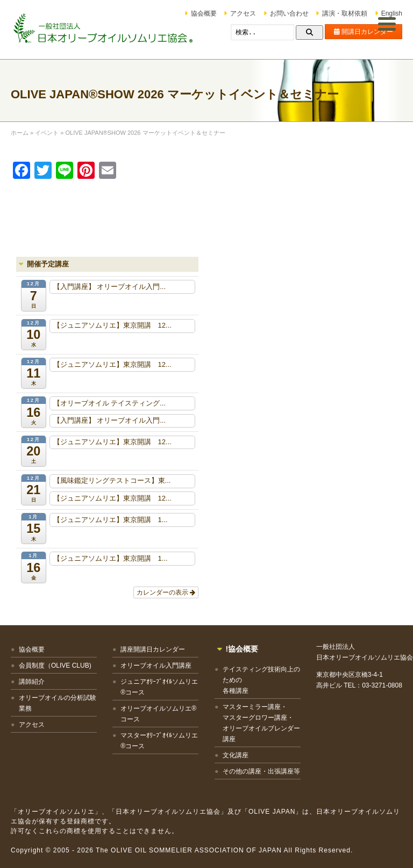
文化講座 (236, 755)
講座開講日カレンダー (153, 649)
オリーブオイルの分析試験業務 (58, 703)
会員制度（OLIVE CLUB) (55, 666)
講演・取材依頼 (345, 13)
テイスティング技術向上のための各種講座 (261, 680)
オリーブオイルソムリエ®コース (158, 714)
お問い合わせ (289, 13)
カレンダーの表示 (166, 592)
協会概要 (204, 13)
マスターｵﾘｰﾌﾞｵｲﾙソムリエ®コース (159, 741)
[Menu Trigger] (387, 23)
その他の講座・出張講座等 (261, 771)
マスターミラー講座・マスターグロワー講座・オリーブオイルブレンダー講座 (261, 723)
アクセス (243, 13)
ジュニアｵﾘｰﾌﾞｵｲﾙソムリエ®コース (159, 687)
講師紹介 (32, 682)
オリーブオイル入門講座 (156, 666)
